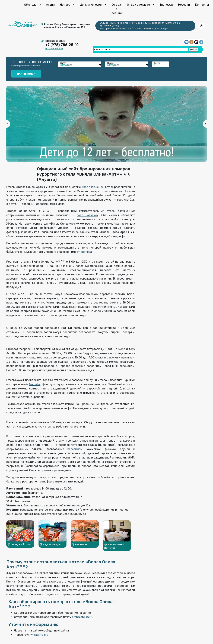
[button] (17, 9)
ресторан (87, 252)
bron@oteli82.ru (54, 48)
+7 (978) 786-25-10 (62, 45)
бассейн (35, 384)
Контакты (202, 5)
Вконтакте (41, 635)
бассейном (75, 449)
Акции (50, 5)
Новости (184, 5)
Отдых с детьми (117, 9)
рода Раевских (87, 215)
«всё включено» (93, 187)
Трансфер (166, 5)
